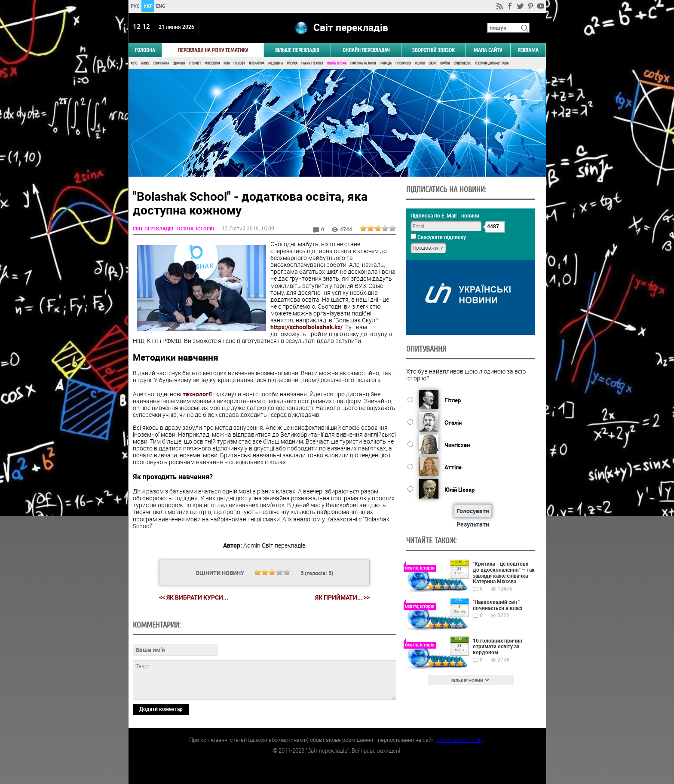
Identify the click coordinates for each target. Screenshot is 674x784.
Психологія (403, 63)
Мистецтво (212, 63)
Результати (473, 524)
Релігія (420, 63)
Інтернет (195, 63)
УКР (148, 6)
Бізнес (145, 63)
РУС (135, 6)
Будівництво (462, 63)
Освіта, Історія (337, 63)
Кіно (227, 63)
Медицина (276, 63)
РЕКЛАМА (528, 50)
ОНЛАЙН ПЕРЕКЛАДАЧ (366, 50)
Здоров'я (179, 63)
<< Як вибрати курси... (194, 597)
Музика (292, 63)
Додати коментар (161, 709)
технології (197, 394)
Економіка (161, 63)
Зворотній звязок (433, 50)
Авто (134, 63)
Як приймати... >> (342, 597)
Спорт (432, 63)
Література (257, 63)
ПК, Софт (239, 63)
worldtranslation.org (460, 740)
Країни (445, 63)
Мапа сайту (488, 50)
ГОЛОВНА (145, 50)
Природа (386, 63)
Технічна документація (492, 63)
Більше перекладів (297, 50)
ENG (161, 6)
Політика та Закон (363, 63)
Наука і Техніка (312, 63)
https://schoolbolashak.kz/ (306, 327)
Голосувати (473, 511)
